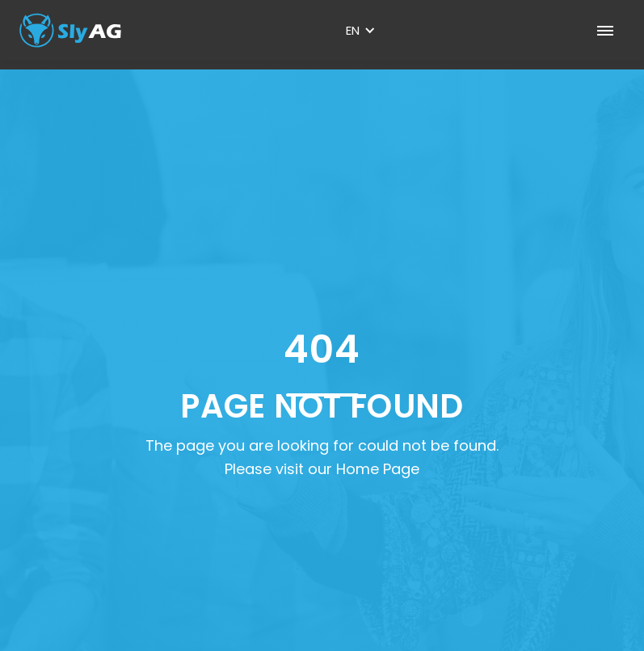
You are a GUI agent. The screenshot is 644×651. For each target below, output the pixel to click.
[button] (361, 31)
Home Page (378, 469)
